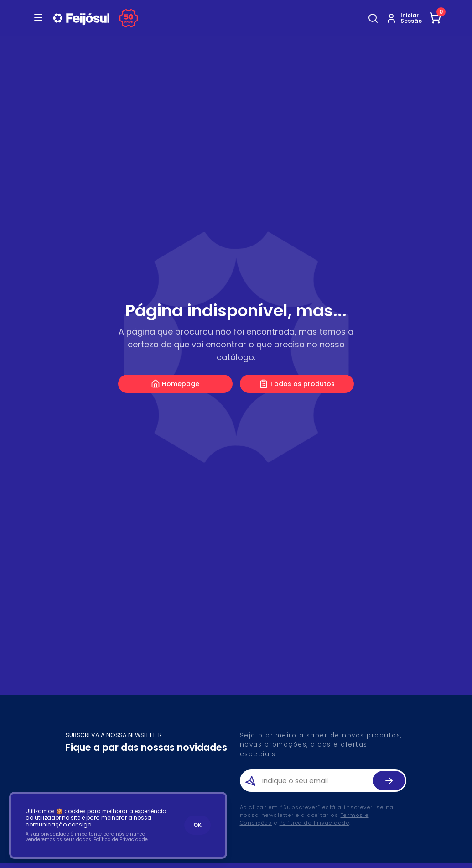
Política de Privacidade (315, 823)
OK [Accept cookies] (197, 825)
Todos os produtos (297, 384)
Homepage (175, 384)
